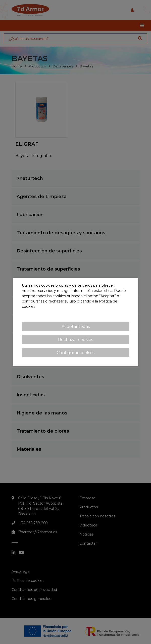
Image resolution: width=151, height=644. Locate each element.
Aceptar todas (76, 327)
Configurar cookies (76, 353)
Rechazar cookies (75, 340)
